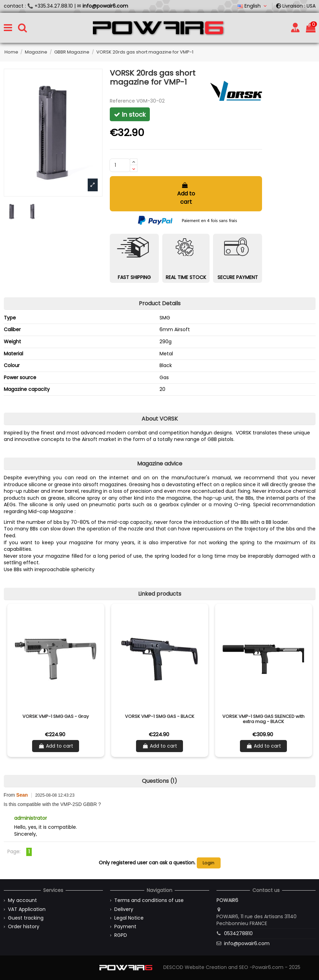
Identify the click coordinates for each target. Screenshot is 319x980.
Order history (24, 927)
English (253, 6)
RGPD (121, 935)
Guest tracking (26, 918)
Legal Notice (129, 918)
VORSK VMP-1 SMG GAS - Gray (56, 716)
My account (22, 900)
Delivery (124, 909)
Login (209, 863)
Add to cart (186, 194)
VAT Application (27, 909)
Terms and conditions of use (149, 900)
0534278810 (238, 933)
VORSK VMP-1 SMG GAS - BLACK (160, 716)
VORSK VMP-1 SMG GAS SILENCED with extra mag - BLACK (263, 719)
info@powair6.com (247, 943)
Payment (125, 927)
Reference (122, 101)
